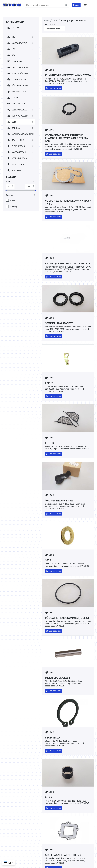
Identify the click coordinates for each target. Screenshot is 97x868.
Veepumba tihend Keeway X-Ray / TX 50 (68, 202)
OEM (55, 21)
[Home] (12, 5)
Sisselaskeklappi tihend (63, 855)
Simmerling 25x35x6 (59, 323)
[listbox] (54, 29)
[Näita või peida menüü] (92, 5)
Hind (8, 181)
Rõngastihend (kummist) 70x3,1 (67, 618)
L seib (49, 383)
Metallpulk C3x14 (57, 678)
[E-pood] (76, 5)
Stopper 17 (53, 738)
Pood (47, 21)
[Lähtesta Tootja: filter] (34, 195)
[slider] (6, 190)
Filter (49, 443)
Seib (48, 560)
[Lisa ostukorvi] (54, 88)
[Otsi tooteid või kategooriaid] (47, 5)
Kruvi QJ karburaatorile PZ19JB (68, 264)
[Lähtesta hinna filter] (34, 181)
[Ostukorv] (85, 5)
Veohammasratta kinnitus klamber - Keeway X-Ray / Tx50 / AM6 (67, 138)
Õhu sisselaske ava (59, 501)
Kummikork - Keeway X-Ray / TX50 (68, 75)
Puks (48, 797)
